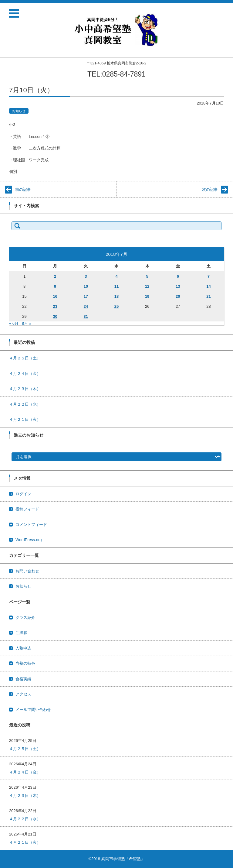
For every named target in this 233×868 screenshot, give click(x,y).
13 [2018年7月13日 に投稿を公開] (178, 286)
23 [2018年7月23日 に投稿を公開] (55, 306)
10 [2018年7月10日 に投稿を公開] (86, 286)
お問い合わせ (27, 571)
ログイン (23, 494)
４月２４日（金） (25, 374)
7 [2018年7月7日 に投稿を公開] (209, 276)
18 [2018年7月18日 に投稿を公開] (116, 296)
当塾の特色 (25, 663)
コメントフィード (31, 525)
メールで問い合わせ (33, 710)
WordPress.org (29, 540)
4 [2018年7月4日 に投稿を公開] (116, 276)
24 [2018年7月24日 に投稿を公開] (86, 306)
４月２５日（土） (25, 358)
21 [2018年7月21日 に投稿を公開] (208, 296)
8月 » (27, 323)
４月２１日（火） (25, 419)
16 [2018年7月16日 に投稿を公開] (55, 296)
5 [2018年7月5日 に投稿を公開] (147, 276)
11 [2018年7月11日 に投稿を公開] (116, 286)
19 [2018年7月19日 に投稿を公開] (147, 296)
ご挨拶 (21, 633)
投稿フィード (27, 509)
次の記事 (210, 189)
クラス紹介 (25, 618)
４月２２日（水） (25, 404)
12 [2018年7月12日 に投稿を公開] (147, 286)
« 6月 (14, 323)
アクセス (23, 694)
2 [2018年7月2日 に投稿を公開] (55, 276)
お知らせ (19, 111)
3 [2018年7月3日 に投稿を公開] (86, 276)
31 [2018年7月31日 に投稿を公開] (86, 316)
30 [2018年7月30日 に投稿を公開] (55, 316)
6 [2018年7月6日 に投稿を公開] (178, 276)
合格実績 (23, 679)
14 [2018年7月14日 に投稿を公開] (208, 286)
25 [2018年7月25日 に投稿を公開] (116, 306)
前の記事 (23, 189)
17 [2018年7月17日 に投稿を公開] (86, 296)
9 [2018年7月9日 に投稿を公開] (55, 286)
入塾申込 (23, 648)
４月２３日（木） (25, 389)
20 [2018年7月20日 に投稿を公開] (178, 296)
